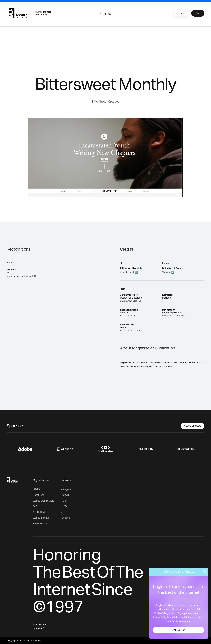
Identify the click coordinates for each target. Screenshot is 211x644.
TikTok (64, 501)
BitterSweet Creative (106, 102)
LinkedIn (65, 495)
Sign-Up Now (179, 630)
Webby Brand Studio (44, 501)
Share (198, 13)
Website (166, 272)
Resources (39, 495)
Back (181, 13)
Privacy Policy (40, 524)
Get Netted (39, 512)
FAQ (35, 506)
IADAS (36, 489)
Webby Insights (41, 518)
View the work (127, 272)
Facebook (66, 518)
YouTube (65, 506)
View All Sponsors (193, 426)
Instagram (66, 489)
